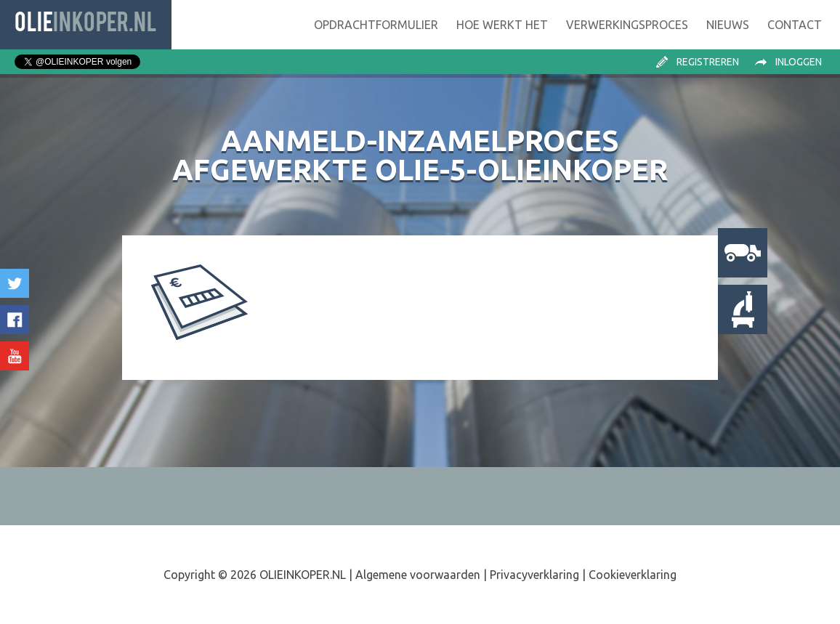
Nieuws (728, 25)
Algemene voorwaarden (418, 575)
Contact (795, 25)
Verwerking (627, 25)
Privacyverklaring (534, 575)
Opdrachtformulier (376, 25)
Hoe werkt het (502, 25)
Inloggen (799, 62)
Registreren (708, 62)
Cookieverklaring (633, 575)
